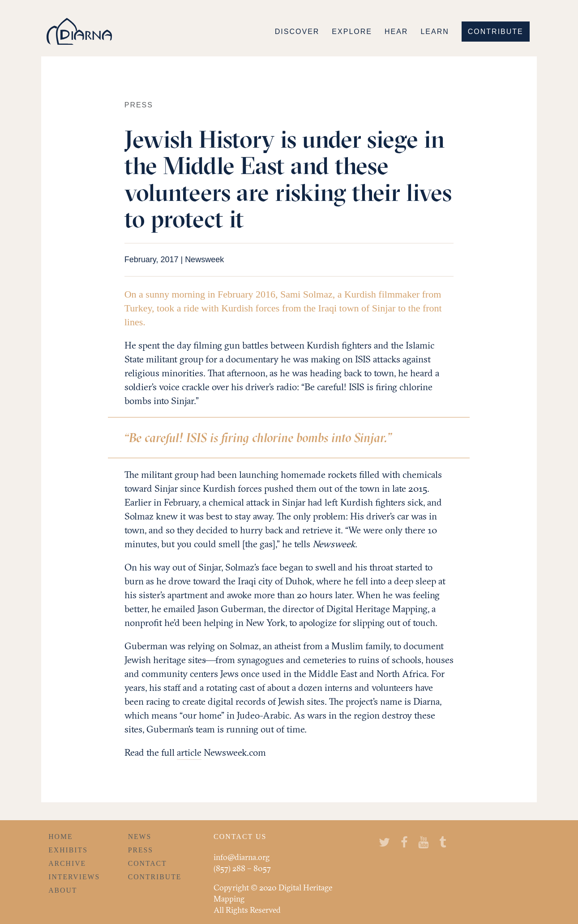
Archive (67, 863)
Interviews (74, 877)
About (63, 890)
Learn (435, 32)
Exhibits (68, 850)
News (140, 837)
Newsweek (204, 260)
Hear (396, 32)
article (189, 752)
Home (60, 837)
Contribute (496, 32)
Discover (297, 32)
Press (141, 850)
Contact (148, 863)
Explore (352, 32)
